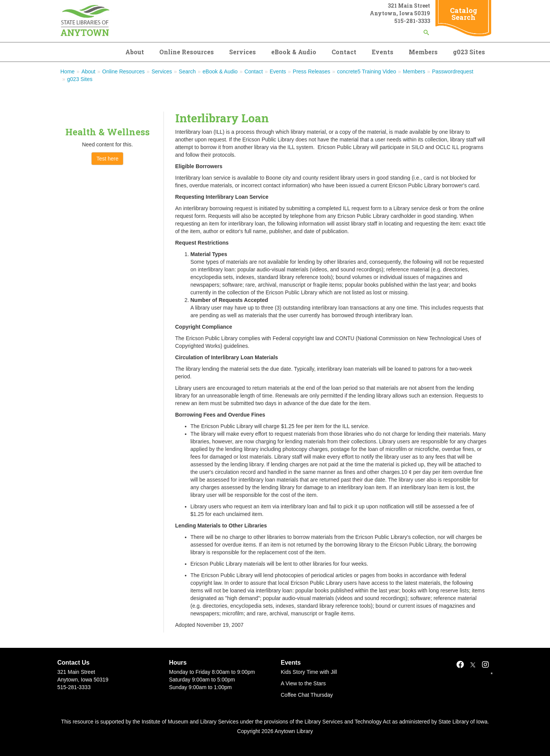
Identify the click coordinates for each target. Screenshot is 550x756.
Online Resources (187, 52)
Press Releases (312, 71)
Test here (107, 159)
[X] (473, 665)
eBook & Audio (294, 52)
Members (423, 52)
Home (67, 71)
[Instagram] (485, 665)
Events (383, 52)
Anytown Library (294, 731)
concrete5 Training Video (366, 71)
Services (243, 52)
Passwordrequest (453, 71)
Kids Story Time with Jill (309, 672)
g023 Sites (469, 52)
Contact (344, 52)
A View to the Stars (303, 683)
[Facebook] (460, 665)
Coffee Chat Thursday (307, 695)
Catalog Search (463, 14)
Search (187, 71)
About (135, 52)
